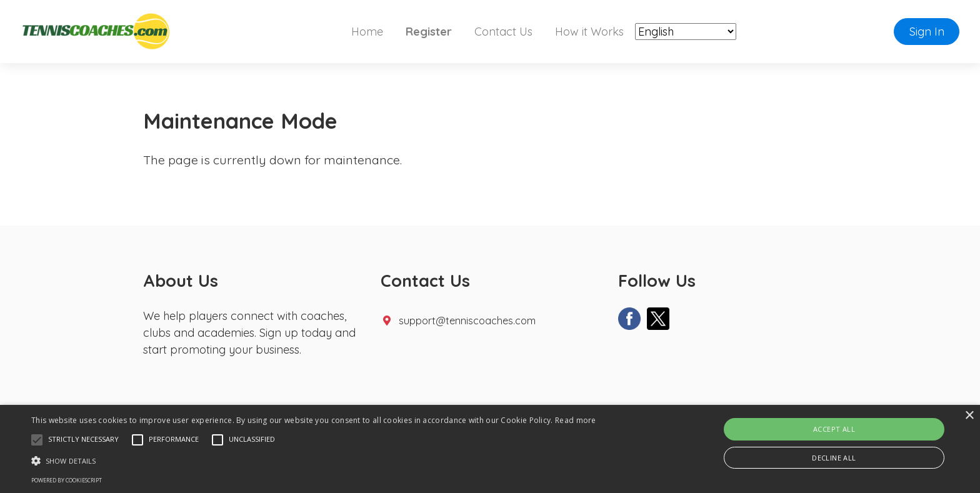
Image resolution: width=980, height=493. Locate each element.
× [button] (969, 416)
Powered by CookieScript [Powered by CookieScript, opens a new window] (67, 480)
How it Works (589, 32)
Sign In (927, 32)
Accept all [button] (834, 429)
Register (429, 32)
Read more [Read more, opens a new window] (576, 420)
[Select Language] (686, 32)
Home (367, 32)
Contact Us (503, 32)
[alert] (490, 449)
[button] (37, 440)
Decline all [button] (834, 458)
